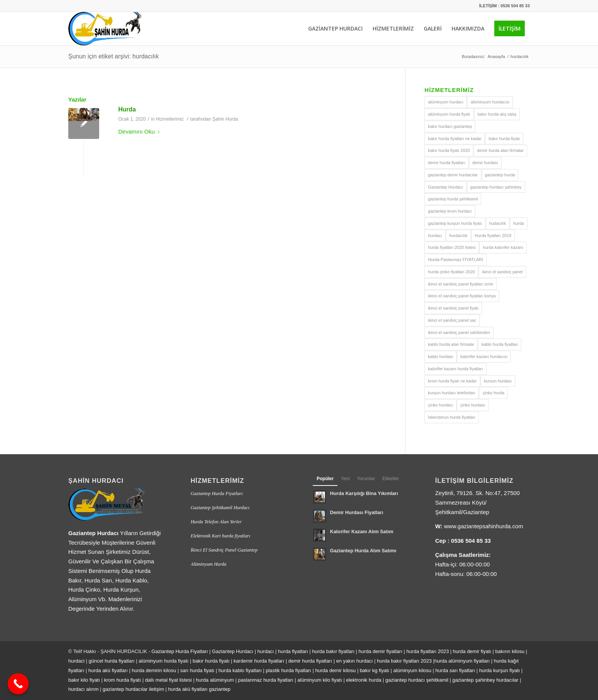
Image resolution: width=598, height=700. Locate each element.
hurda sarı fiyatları (455, 670)
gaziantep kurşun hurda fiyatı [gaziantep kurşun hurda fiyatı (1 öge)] (455, 223)
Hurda (127, 109)
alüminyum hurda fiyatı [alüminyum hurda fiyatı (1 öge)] (449, 114)
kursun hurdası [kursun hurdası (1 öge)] (498, 381)
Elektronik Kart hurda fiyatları (221, 536)
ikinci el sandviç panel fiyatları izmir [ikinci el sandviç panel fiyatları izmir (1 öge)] (461, 284)
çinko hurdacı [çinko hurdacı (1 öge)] (440, 405)
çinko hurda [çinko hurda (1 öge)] (493, 393)
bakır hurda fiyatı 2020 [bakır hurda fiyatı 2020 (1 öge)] (449, 150)
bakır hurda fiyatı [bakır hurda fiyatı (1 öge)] (504, 139)
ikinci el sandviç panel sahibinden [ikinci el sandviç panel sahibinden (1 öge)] (459, 332)
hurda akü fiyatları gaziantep (199, 689)
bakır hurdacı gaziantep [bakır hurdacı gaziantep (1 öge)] (450, 126)
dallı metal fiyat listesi (168, 680)
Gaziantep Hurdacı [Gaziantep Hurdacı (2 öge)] (445, 187)
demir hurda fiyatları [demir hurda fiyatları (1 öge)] (446, 163)
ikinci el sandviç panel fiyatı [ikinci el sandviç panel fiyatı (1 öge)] (453, 308)
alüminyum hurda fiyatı (164, 661)
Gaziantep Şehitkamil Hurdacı (220, 508)
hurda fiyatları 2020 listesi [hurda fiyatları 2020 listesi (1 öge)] (452, 247)
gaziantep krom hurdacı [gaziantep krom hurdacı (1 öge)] (450, 211)
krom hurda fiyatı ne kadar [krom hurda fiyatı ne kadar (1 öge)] (452, 381)
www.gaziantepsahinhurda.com (484, 526)
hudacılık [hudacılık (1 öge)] (498, 223)
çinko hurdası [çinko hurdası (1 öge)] (473, 405)
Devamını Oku (141, 131)
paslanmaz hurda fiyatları (266, 680)
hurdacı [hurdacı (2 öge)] (435, 235)
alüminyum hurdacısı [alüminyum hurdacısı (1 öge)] (490, 102)
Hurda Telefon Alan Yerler (216, 522)
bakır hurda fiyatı (211, 661)
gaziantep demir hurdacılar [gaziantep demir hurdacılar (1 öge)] (453, 175)
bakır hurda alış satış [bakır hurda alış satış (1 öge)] (497, 114)
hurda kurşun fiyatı (499, 670)
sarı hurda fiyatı (197, 670)
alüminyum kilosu (412, 670)
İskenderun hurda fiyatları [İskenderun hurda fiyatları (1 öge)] (452, 417)
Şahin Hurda (225, 119)
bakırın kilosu (510, 651)
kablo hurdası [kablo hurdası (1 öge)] (440, 356)
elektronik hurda (364, 680)
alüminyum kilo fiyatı (320, 680)
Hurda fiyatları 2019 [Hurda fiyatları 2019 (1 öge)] (493, 235)
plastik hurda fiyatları (289, 670)
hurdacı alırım (83, 689)
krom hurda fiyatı (123, 680)
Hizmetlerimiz (170, 119)
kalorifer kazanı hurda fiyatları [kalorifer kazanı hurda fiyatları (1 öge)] (455, 369)
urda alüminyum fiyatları (463, 661)
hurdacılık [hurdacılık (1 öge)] (458, 235)
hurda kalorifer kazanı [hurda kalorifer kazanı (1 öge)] (503, 247)
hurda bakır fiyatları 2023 (405, 661)
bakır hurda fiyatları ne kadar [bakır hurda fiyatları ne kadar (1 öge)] (455, 139)
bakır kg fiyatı (374, 670)
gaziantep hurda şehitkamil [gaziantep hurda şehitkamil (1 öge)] (453, 199)
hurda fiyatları (293, 651)
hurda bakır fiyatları (333, 651)
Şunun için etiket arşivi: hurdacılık (113, 56)
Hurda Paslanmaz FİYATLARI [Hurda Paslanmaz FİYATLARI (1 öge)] (455, 260)
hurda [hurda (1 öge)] (519, 223)
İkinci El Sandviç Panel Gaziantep (224, 550)
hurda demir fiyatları (380, 651)
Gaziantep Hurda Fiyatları (217, 494)
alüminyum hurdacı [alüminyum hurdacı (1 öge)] (446, 102)
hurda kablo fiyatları (240, 670)
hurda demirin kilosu (154, 670)
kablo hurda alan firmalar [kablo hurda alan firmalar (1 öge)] (451, 344)
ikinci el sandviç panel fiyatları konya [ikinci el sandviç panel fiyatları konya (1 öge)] (462, 296)
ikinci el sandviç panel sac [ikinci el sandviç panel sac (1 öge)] (452, 320)
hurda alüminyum (215, 680)
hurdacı (266, 651)
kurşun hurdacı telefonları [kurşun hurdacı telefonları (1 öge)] (452, 393)
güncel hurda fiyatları (112, 661)
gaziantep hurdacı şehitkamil (417, 680)
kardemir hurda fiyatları (259, 661)
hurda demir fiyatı (472, 651)
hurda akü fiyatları (108, 670)
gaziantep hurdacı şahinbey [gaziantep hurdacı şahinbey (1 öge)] (496, 187)
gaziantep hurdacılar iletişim (133, 689)
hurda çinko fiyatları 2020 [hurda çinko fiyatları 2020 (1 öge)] (451, 272)
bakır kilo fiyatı (84, 680)
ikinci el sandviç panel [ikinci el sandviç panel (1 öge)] (502, 272)
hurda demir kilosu (336, 670)
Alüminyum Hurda (209, 564)
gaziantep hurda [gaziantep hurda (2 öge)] (500, 175)
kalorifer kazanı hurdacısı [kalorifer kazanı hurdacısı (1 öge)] (484, 356)
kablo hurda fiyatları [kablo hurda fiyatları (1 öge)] (500, 344)
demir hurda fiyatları (310, 661)
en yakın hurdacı (354, 661)
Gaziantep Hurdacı (233, 651)
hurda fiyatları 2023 (428, 651)
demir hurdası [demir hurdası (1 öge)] (485, 163)
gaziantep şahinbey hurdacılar (485, 680)
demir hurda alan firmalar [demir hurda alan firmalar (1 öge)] (500, 150)
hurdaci (76, 661)
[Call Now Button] (18, 684)
